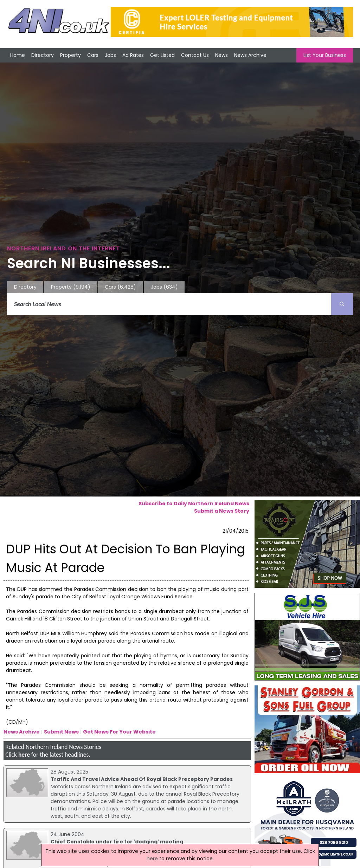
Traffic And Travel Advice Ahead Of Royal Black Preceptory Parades (142, 779)
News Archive (250, 55)
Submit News (61, 732)
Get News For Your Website (119, 732)
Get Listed (162, 55)
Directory (43, 55)
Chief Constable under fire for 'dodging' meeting (117, 842)
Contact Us (195, 55)
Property (70, 55)
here (24, 755)
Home (18, 55)
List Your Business (325, 55)
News (221, 55)
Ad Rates (133, 55)
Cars (93, 55)
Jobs (110, 55)
